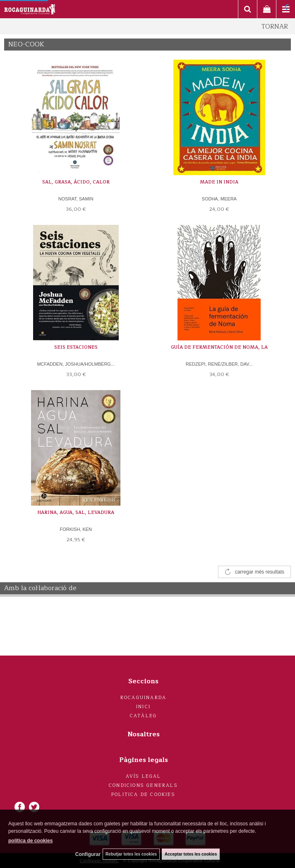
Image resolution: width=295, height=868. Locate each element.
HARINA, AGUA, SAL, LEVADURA (76, 512)
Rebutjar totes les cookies (131, 854)
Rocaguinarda (143, 698)
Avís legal (144, 776)
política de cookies (30, 841)
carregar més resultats (260, 572)
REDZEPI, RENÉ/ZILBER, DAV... (219, 364)
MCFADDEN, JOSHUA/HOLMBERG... (76, 364)
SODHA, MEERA (219, 199)
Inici (143, 707)
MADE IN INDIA (219, 182)
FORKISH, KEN (76, 529)
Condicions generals (143, 785)
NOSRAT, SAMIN (76, 199)
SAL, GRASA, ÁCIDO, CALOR (76, 182)
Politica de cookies (143, 794)
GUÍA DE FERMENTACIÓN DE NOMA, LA (219, 347)
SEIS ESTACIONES (76, 347)
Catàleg (143, 716)
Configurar (88, 854)
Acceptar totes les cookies (191, 854)
